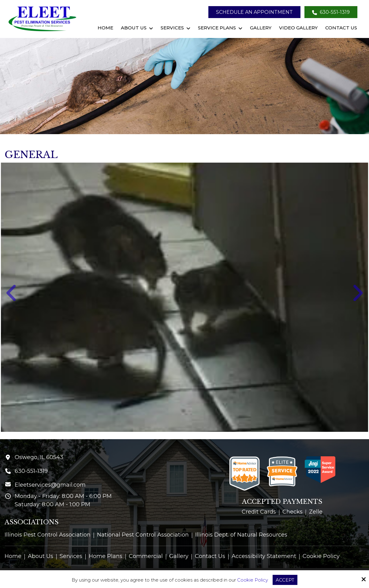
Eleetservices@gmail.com (50, 485)
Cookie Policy (253, 580)
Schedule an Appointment (254, 12)
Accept (285, 580)
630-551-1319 (331, 12)
